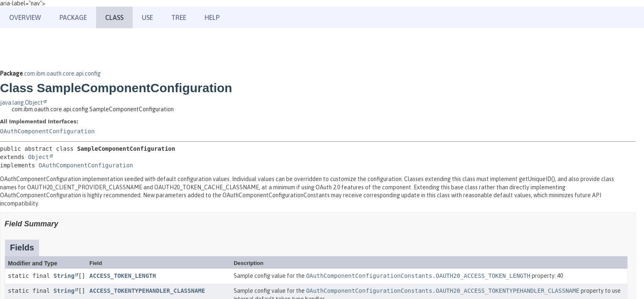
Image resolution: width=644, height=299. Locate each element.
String (64, 276)
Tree (179, 17)
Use (147, 17)
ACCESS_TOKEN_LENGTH (123, 276)
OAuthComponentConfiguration (47, 131)
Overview (25, 17)
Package (73, 17)
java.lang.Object (21, 103)
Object (38, 157)
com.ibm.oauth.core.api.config (62, 74)
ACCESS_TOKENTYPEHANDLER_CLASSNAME (147, 291)
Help (212, 17)
